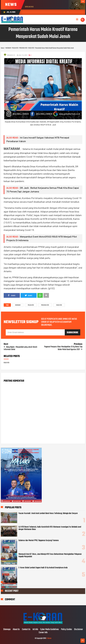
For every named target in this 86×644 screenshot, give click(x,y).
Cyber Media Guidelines (50, 630)
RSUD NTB (59, 305)
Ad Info (35, 630)
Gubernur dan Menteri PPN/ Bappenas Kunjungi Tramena (39, 541)
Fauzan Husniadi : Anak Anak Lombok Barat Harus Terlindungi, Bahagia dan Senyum (48, 513)
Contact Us (26, 630)
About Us (16, 630)
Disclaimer (79, 630)
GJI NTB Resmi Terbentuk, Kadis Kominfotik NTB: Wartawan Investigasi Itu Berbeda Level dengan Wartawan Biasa (50, 528)
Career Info (43, 633)
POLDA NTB (31, 305)
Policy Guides (67, 630)
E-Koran (49, 638)
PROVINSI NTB (45, 305)
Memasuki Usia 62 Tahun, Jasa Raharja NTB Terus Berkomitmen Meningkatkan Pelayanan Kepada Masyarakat (50, 555)
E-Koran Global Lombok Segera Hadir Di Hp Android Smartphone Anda (43, 568)
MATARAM (18, 305)
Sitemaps (7, 630)
